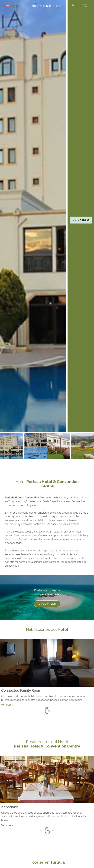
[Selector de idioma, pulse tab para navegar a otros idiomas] (18, 6)
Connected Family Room (21, 690)
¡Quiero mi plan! (47, 604)
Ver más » (7, 705)
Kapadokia (10, 807)
